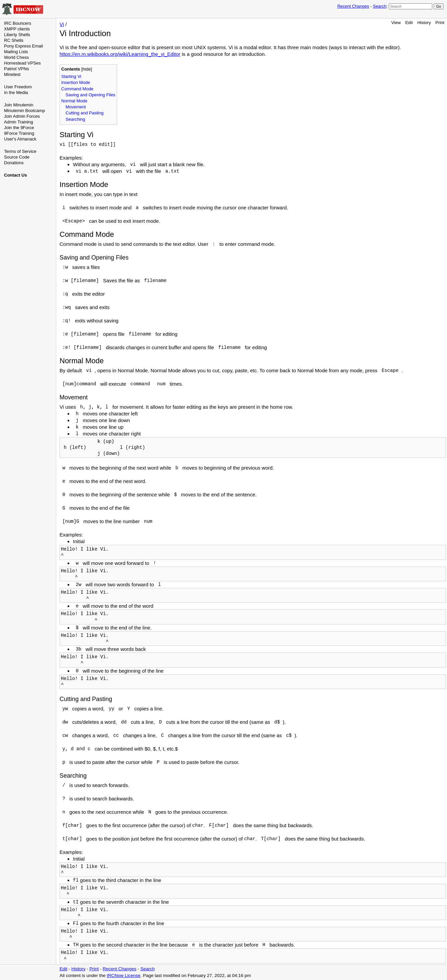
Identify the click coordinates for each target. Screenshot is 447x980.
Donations (14, 163)
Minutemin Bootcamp (24, 111)
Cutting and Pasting (84, 113)
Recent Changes (353, 6)
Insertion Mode (76, 82)
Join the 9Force (19, 128)
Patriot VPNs (16, 69)
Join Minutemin (19, 105)
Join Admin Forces (22, 116)
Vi (62, 24)
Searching (75, 119)
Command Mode (77, 89)
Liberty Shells (17, 35)
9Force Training (19, 133)
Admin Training (19, 122)
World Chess (16, 57)
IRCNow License (124, 975)
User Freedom (18, 87)
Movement (76, 107)
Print (440, 23)
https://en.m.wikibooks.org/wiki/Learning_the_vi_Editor (120, 54)
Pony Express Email (23, 46)
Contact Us (16, 175)
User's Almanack (20, 139)
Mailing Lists (16, 52)
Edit (409, 23)
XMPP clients (17, 29)
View (396, 23)
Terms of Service (20, 151)
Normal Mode (74, 101)
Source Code (17, 157)
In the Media (16, 92)
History (424, 23)
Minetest (12, 74)
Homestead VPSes (22, 63)
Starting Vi (71, 76)
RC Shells (14, 40)
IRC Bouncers (18, 23)
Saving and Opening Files (91, 95)
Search (379, 6)
